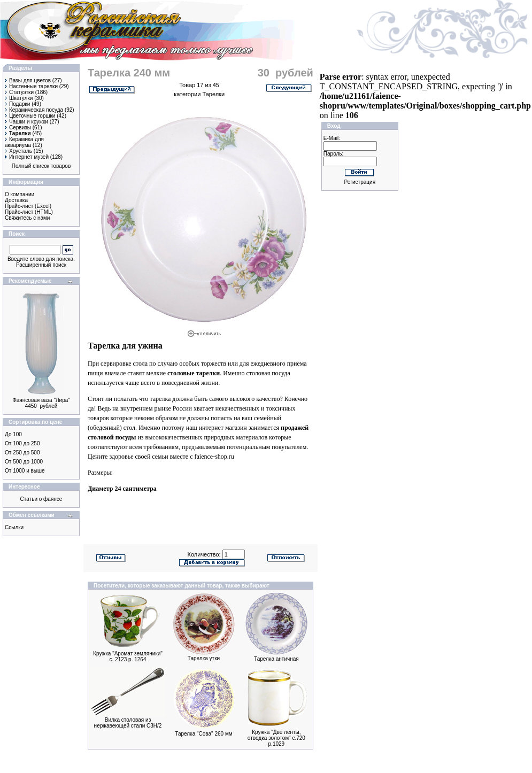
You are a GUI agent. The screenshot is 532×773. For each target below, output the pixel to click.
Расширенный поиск (41, 265)
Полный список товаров (41, 166)
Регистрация (360, 182)
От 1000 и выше (25, 471)
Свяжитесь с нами (27, 218)
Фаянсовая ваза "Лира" (41, 400)
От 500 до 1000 (24, 462)
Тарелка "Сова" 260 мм (203, 734)
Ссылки (14, 527)
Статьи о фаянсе (41, 499)
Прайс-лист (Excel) (28, 206)
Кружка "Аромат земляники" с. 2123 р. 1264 (128, 656)
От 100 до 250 (22, 443)
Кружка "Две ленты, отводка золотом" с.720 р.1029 (276, 738)
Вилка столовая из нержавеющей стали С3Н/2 (128, 723)
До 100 (13, 434)
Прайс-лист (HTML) (29, 212)
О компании (20, 194)
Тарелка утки (204, 658)
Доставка (16, 200)
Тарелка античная (276, 659)
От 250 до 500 (22, 453)
